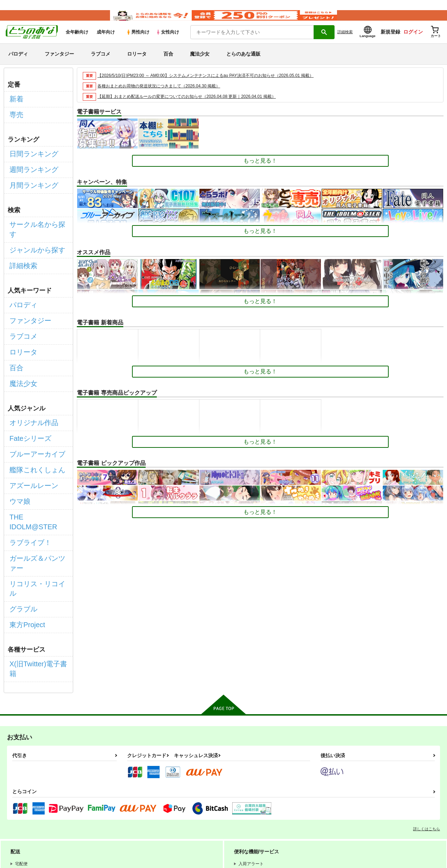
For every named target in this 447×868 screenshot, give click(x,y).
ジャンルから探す (32, 229)
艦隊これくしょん (32, 412)
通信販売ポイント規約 (209, 803)
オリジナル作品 (29, 375)
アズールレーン (29, 425)
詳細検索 (345, 42)
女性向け (167, 42)
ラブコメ (101, 64)
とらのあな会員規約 (154, 803)
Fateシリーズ (26, 388)
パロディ (18, 64)
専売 (15, 120)
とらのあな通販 (243, 64)
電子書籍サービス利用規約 (270, 803)
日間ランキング (29, 156)
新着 (15, 108)
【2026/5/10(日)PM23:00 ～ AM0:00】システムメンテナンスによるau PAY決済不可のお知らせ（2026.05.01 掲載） (215, 86)
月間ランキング (29, 181)
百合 (168, 64)
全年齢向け (77, 42)
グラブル (21, 499)
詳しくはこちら (427, 700)
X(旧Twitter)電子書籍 (35, 547)
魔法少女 (200, 64)
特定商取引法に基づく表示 (207, 809)
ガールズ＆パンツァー (37, 474)
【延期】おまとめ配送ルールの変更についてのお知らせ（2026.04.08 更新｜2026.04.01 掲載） (194, 107)
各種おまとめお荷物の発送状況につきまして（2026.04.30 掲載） (164, 96)
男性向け (138, 42)
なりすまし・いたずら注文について (118, 815)
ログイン (413, 42)
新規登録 (390, 42)
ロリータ (137, 64)
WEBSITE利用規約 (103, 803)
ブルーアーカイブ (32, 400)
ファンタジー (59, 64)
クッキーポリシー (150, 809)
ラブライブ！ (26, 462)
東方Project (24, 511)
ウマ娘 (18, 437)
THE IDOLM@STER (35, 449)
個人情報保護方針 (102, 809)
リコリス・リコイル (35, 486)
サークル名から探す (35, 217)
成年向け (106, 42)
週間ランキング (29, 169)
